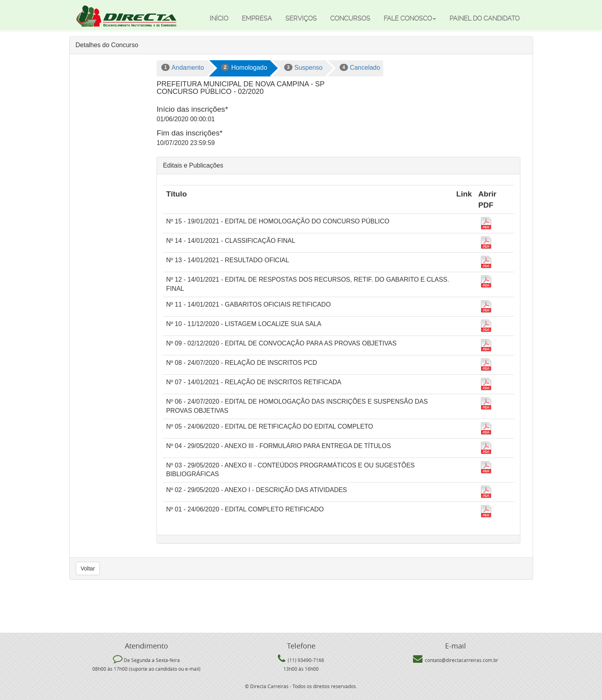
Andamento (183, 67)
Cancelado (360, 67)
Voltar (88, 568)
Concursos (350, 18)
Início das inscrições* (192, 109)
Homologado (244, 67)
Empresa (257, 18)
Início (219, 18)
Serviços (301, 18)
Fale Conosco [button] (410, 18)
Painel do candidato (484, 18)
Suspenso (303, 67)
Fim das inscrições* (189, 133)
